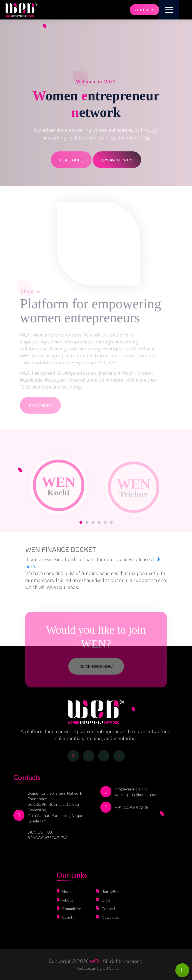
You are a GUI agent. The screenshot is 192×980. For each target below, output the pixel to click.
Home (67, 891)
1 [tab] (81, 522)
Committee (72, 908)
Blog (106, 900)
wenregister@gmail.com (136, 794)
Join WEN (110, 891)
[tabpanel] (59, 485)
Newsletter (111, 917)
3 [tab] (93, 522)
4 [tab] (99, 522)
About (68, 900)
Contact (109, 908)
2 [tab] (87, 522)
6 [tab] (111, 522)
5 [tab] (105, 522)
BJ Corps (111, 968)
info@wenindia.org (131, 789)
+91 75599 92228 (131, 807)
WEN (95, 961)
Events (68, 917)
